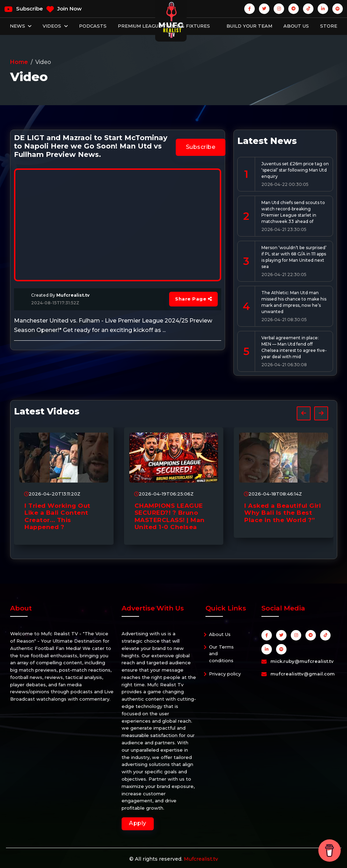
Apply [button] (138, 823)
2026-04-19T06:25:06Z (164, 494)
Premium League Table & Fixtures (164, 26)
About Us (296, 26)
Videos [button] (53, 26)
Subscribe (24, 9)
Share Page (193, 299)
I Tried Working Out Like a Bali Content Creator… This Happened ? (57, 516)
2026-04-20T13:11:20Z (52, 494)
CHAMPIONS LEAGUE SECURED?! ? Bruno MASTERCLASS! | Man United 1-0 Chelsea (170, 516)
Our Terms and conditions (221, 654)
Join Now (64, 9)
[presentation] (304, 413)
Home (19, 62)
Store (329, 26)
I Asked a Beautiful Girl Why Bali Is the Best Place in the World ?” (283, 513)
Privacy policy (225, 674)
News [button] (18, 26)
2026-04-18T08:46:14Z (273, 494)
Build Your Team (249, 26)
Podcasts (93, 26)
